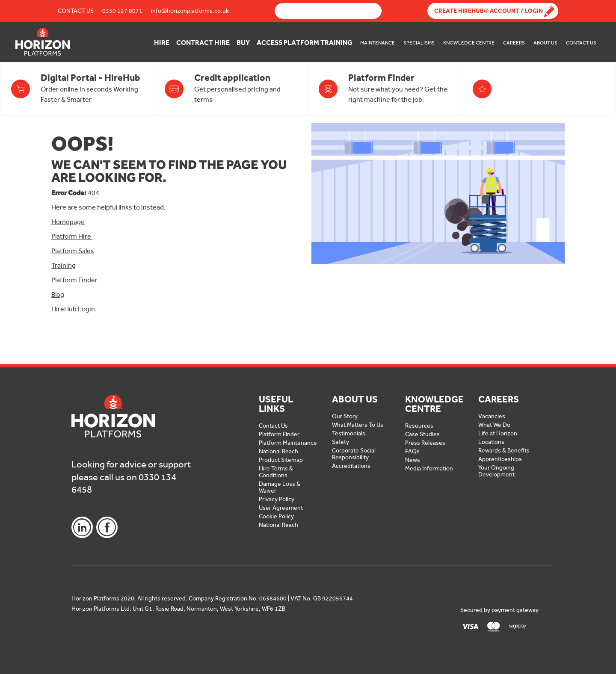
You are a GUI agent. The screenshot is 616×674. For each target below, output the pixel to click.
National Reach (278, 451)
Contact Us (76, 11)
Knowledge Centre (469, 43)
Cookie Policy (276, 516)
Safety (341, 442)
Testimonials (349, 433)
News (413, 460)
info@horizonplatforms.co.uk (190, 11)
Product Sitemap (281, 460)
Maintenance (378, 43)
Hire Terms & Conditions (276, 472)
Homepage (68, 222)
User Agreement (281, 508)
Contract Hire (203, 43)
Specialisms (419, 43)
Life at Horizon (498, 433)
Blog (58, 294)
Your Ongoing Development (496, 471)
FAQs (412, 451)
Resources (419, 426)
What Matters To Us (358, 425)
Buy (243, 43)
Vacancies (492, 416)
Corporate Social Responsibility (354, 454)
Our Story (345, 416)
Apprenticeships (500, 459)
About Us (545, 43)
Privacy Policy (277, 499)
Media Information (429, 469)
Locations (491, 442)
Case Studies (422, 434)
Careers (514, 43)
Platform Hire (72, 236)
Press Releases (425, 443)
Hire (162, 43)
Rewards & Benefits (504, 451)
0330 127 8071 (122, 11)
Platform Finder (74, 280)
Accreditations (351, 466)
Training (64, 265)
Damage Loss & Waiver (280, 487)
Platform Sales (73, 251)
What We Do (494, 425)
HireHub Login (73, 309)
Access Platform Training (305, 43)
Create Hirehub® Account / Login (489, 11)
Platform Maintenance (288, 443)
